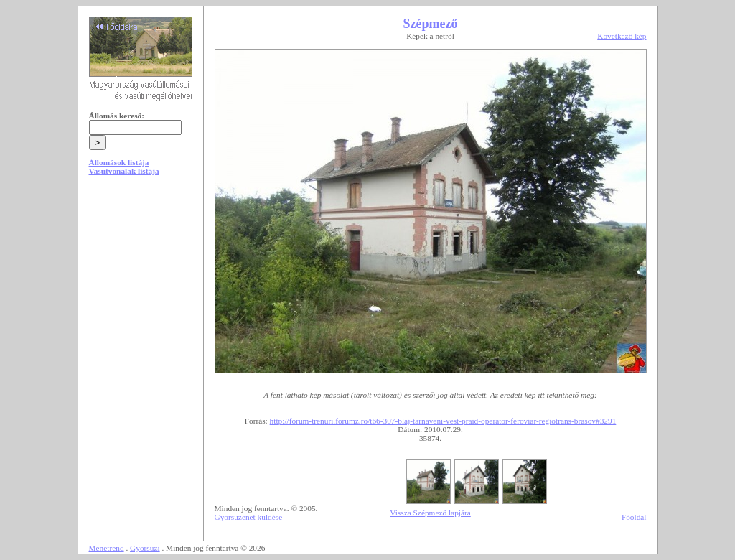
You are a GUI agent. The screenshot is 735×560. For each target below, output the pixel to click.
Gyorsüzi (145, 548)
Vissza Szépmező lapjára (430, 513)
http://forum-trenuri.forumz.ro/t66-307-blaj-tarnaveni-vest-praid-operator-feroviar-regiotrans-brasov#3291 (443, 421)
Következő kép (622, 36)
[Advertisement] (141, 296)
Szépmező (431, 24)
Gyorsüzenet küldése (249, 517)
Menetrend (107, 548)
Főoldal (634, 517)
